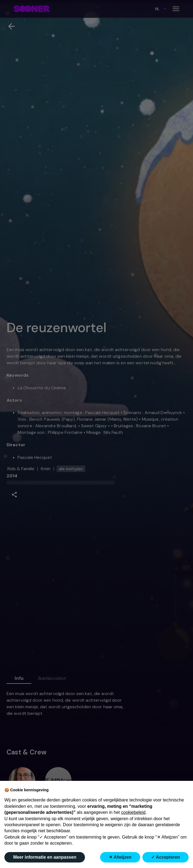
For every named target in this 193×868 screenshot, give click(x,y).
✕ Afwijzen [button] (120, 857)
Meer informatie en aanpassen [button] (45, 857)
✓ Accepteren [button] (166, 857)
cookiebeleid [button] (133, 812)
